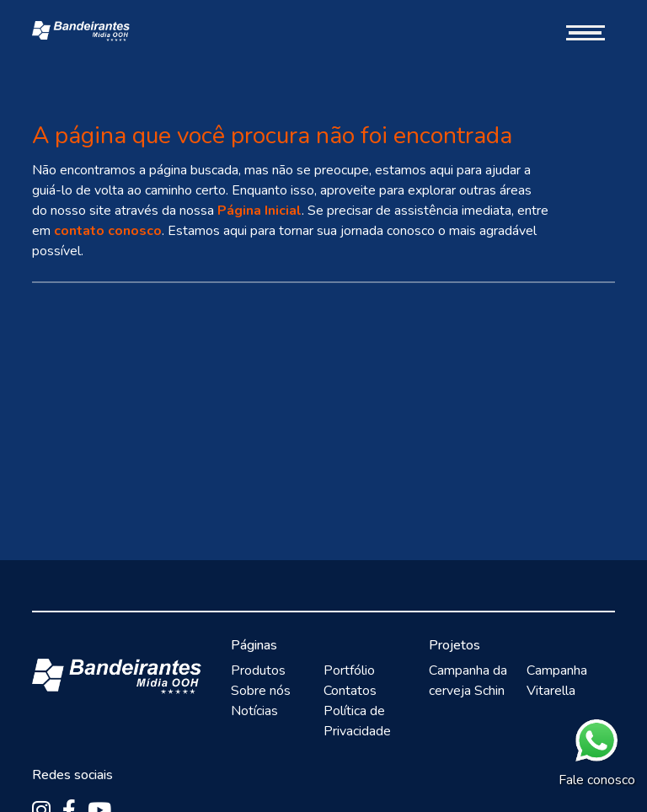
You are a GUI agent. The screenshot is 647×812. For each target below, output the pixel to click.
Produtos (258, 670)
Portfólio (349, 670)
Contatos (350, 691)
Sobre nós (261, 691)
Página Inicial (259, 211)
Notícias (254, 711)
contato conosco (108, 231)
